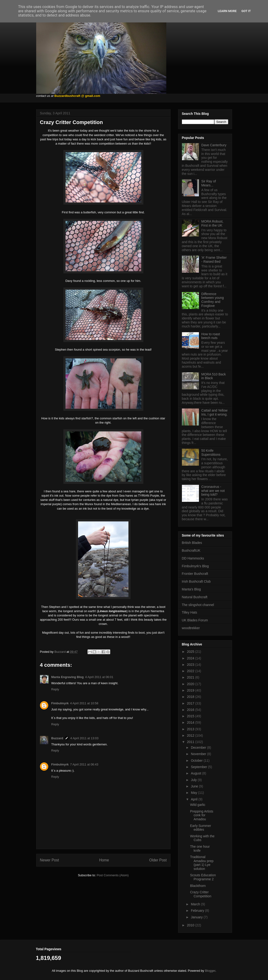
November (199, 754)
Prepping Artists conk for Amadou (202, 815)
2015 (191, 716)
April (195, 799)
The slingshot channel (198, 605)
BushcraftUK (191, 550)
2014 (191, 722)
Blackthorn (198, 886)
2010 (191, 925)
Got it (246, 11)
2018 (191, 697)
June (195, 786)
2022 (191, 671)
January (197, 917)
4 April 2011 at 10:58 (84, 703)
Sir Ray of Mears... (209, 183)
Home (104, 860)
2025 (191, 652)
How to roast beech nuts (211, 336)
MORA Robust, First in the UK (212, 223)
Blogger (210, 971)
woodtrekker (191, 628)
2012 (191, 735)
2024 (191, 658)
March (196, 904)
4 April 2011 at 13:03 (84, 738)
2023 (191, 665)
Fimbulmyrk (60, 703)
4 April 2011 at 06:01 (99, 677)
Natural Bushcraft (195, 597)
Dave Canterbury (214, 145)
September (199, 767)
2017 (191, 703)
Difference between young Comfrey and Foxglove (213, 300)
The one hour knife (200, 849)
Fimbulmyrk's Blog (195, 566)
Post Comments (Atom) (113, 875)
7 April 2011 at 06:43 (84, 764)
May (194, 793)
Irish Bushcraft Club (196, 581)
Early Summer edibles (200, 828)
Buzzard (57, 738)
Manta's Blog (191, 589)
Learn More (227, 11)
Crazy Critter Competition (201, 894)
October (197, 761)
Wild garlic (198, 805)
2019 (191, 690)
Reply (55, 689)
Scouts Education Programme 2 (203, 877)
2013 (191, 729)
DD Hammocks (193, 558)
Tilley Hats (190, 612)
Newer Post (50, 860)
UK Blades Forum (195, 620)
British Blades (192, 543)
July (194, 780)
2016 (191, 710)
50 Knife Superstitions (211, 453)
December (199, 748)
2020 (191, 684)
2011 (191, 742)
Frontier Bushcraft (195, 574)
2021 (191, 677)
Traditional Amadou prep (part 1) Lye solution (202, 863)
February (198, 911)
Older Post (158, 860)
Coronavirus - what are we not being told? (213, 491)
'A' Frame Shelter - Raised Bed (214, 260)
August (196, 773)
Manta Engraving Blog (68, 677)
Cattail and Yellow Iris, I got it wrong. (214, 412)
